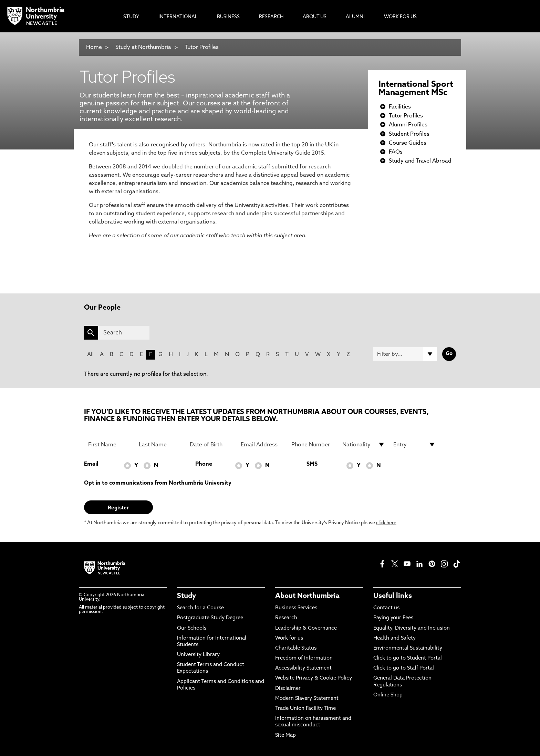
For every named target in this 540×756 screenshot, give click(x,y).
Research (286, 618)
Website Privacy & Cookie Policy (314, 678)
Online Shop (388, 695)
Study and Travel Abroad (420, 161)
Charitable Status (296, 648)
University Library (198, 655)
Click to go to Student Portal (408, 658)
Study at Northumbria (143, 48)
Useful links (393, 596)
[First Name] (110, 445)
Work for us (289, 638)
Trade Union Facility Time (305, 709)
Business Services (296, 608)
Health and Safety (394, 638)
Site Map (285, 736)
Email (91, 464)
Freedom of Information (304, 658)
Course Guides (408, 143)
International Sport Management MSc (416, 89)
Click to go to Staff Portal (404, 668)
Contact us (386, 608)
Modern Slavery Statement (307, 699)
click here (386, 523)
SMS (312, 464)
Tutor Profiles (202, 48)
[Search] (124, 333)
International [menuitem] (178, 17)
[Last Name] (160, 445)
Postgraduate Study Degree (210, 618)
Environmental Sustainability (408, 648)
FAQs (396, 152)
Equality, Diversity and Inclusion (412, 628)
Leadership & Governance (306, 628)
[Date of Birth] (211, 445)
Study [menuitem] (131, 17)
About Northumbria (307, 596)
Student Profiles (409, 134)
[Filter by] (405, 354)
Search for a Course (200, 608)
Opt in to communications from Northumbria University (158, 483)
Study (186, 596)
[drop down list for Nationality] (364, 445)
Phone (204, 464)
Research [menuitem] (271, 17)
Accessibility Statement (303, 668)
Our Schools (192, 628)
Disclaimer (288, 689)
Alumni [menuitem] (355, 17)
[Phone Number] (313, 445)
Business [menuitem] (228, 17)
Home (94, 48)
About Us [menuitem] (315, 17)
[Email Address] (262, 445)
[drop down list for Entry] (415, 445)
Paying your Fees (393, 618)
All (90, 355)
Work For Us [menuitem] (400, 17)
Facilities (400, 107)
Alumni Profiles (408, 125)
